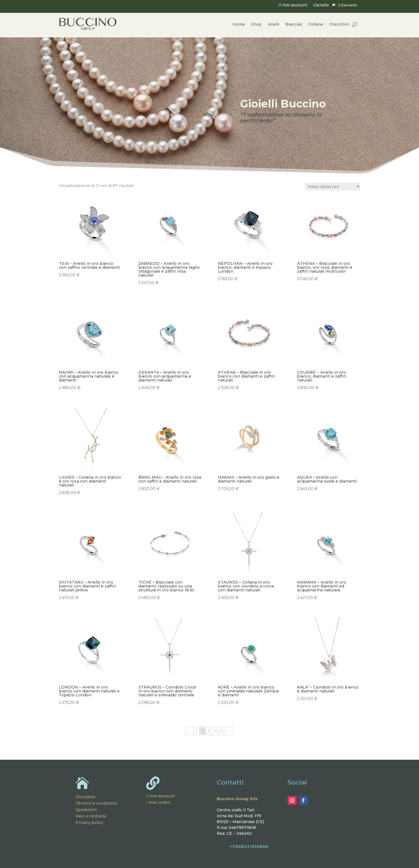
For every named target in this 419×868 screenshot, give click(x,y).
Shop (256, 24)
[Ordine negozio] (333, 187)
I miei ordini (158, 802)
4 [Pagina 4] (216, 731)
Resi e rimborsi (91, 816)
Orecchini (339, 24)
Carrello (321, 5)
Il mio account (293, 5)
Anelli (274, 24)
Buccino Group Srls (237, 799)
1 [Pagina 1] (197, 731)
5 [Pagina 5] (222, 731)
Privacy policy (90, 823)
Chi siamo (86, 797)
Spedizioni (86, 810)
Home (239, 24)
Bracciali (294, 24)
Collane (316, 24)
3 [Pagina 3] (209, 731)
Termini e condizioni (96, 803)
